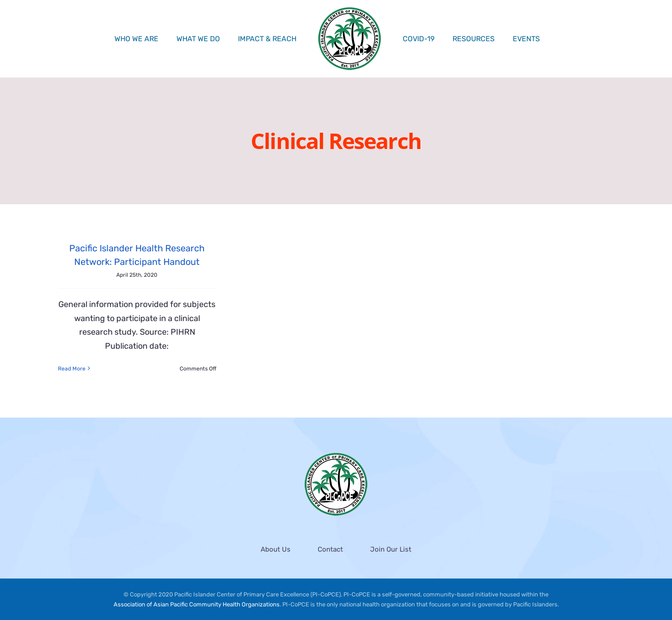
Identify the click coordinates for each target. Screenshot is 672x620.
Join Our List (391, 549)
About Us (276, 549)
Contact (330, 549)
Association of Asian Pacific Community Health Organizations (197, 605)
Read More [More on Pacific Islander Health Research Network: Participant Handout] (72, 369)
